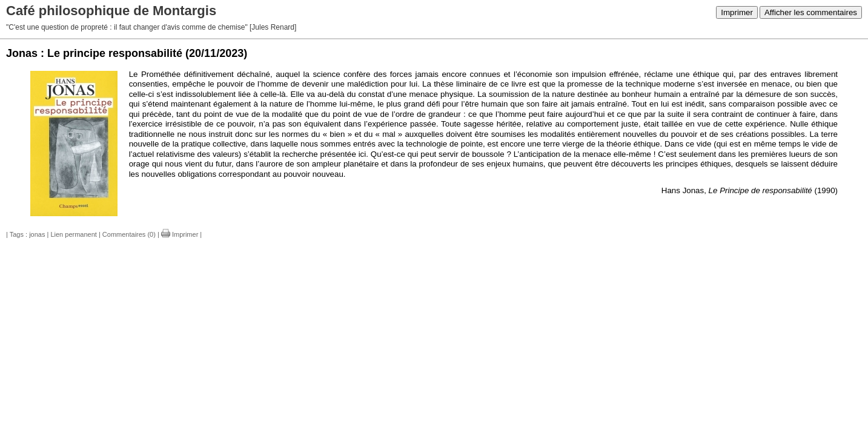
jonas (37, 234)
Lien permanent (73, 234)
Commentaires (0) (129, 234)
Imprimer (737, 12)
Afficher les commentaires (811, 12)
